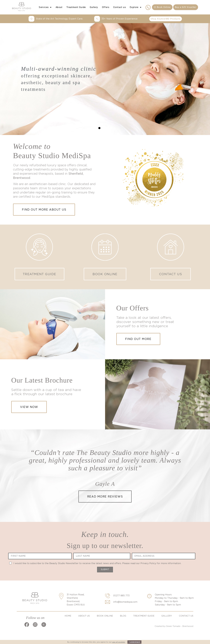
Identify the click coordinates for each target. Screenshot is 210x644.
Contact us (120, 7)
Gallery (94, 7)
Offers (106, 7)
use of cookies (119, 642)
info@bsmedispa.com (125, 602)
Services (45, 7)
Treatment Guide (76, 7)
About (59, 7)
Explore (136, 7)
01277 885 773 (121, 596)
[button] (99, 128)
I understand (134, 642)
